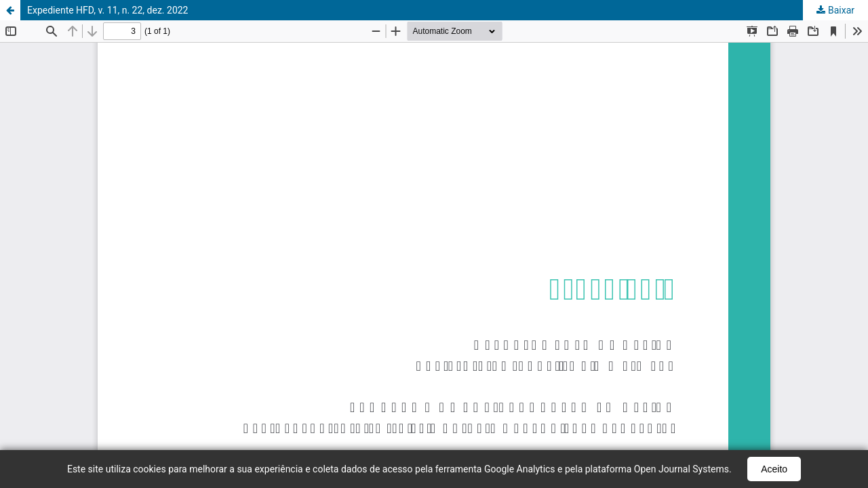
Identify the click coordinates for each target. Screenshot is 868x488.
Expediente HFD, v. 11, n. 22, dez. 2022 (108, 10)
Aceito (774, 469)
